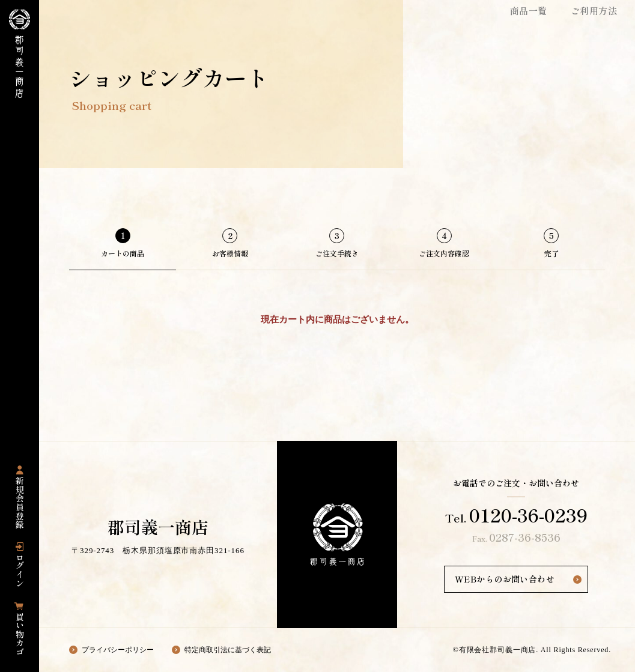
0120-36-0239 (528, 514)
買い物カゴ (20, 634)
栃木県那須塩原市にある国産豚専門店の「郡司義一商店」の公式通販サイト (20, 53)
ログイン (20, 571)
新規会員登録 (20, 503)
